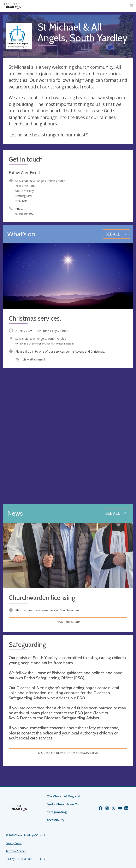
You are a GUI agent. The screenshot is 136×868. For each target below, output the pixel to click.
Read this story (68, 622)
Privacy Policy (14, 843)
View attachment (34, 359)
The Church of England (63, 796)
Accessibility (56, 820)
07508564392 (24, 214)
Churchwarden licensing (42, 598)
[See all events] (116, 234)
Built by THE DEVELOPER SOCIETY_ (26, 859)
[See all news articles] (116, 513)
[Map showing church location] (68, 436)
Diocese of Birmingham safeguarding (68, 753)
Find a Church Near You (64, 804)
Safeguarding (57, 812)
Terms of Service (16, 851)
